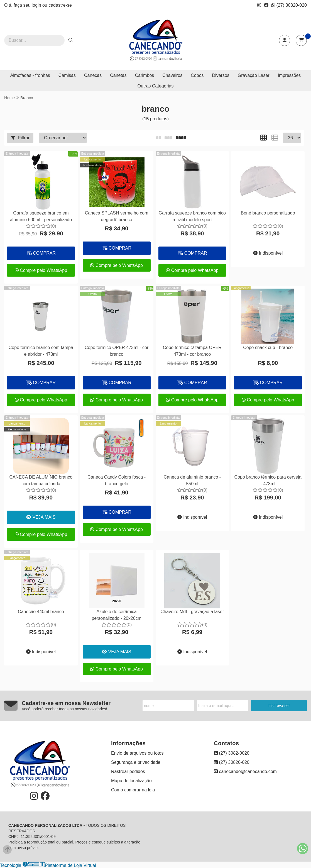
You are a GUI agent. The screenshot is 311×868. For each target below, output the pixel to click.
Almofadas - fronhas (30, 75)
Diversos (221, 75)
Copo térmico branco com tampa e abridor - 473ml (41, 351)
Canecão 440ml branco (41, 612)
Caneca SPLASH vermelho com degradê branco (117, 216)
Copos (197, 75)
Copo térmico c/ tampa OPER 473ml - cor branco (192, 351)
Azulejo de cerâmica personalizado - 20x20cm (117, 615)
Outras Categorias (156, 86)
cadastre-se (60, 5)
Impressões (289, 75)
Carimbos (145, 75)
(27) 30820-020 (289, 5)
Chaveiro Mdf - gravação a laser (192, 612)
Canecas (93, 75)
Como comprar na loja (133, 790)
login (37, 5)
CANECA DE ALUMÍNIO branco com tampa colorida (41, 480)
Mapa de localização (131, 781)
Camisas (67, 75)
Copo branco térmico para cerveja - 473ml (268, 480)
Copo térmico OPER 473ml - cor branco (117, 351)
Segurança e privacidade (136, 762)
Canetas (118, 75)
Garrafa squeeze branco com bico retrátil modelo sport (192, 216)
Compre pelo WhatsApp (41, 270)
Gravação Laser (254, 75)
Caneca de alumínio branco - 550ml (192, 480)
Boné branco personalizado (268, 213)
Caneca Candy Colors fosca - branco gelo (117, 480)
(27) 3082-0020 (232, 753)
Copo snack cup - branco (268, 348)
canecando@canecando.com (245, 771)
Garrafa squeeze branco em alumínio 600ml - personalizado (41, 216)
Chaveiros (172, 75)
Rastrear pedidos (128, 771)
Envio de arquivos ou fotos (137, 753)
